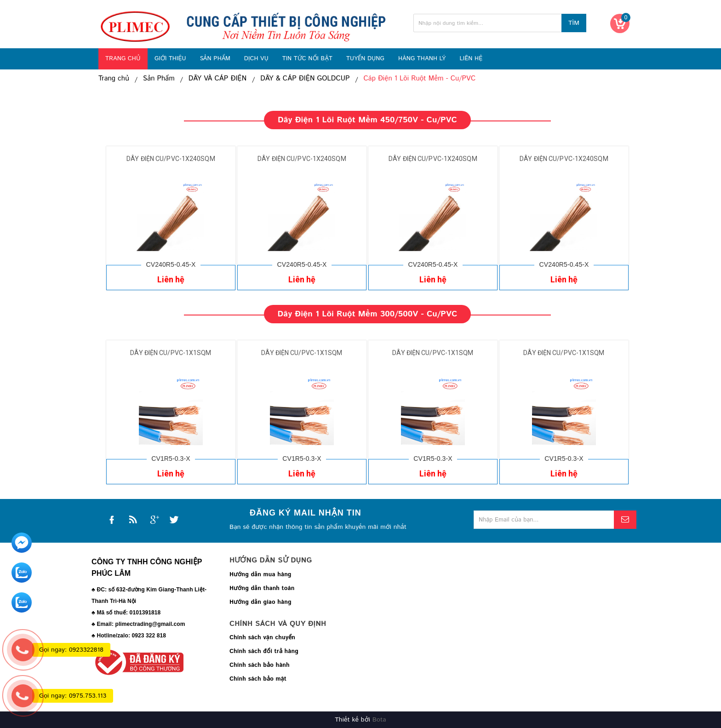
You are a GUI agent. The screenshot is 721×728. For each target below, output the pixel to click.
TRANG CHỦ (123, 59)
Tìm (574, 23)
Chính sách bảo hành (260, 665)
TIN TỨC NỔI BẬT (307, 59)
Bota (379, 720)
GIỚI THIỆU (170, 59)
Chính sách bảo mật (258, 679)
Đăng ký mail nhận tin (306, 513)
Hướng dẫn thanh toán (262, 588)
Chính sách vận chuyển (262, 638)
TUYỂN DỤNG (365, 59)
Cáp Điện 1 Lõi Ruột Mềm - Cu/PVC (422, 79)
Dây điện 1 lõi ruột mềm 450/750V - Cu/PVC (367, 120)
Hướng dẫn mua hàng (260, 575)
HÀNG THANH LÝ (422, 59)
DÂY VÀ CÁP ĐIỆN (218, 79)
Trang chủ (114, 79)
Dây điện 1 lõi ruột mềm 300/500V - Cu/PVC (367, 314)
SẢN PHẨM (215, 59)
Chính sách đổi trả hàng (264, 651)
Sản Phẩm (159, 79)
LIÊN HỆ (471, 59)
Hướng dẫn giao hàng (260, 602)
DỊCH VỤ (256, 59)
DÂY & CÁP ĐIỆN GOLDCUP (306, 79)
